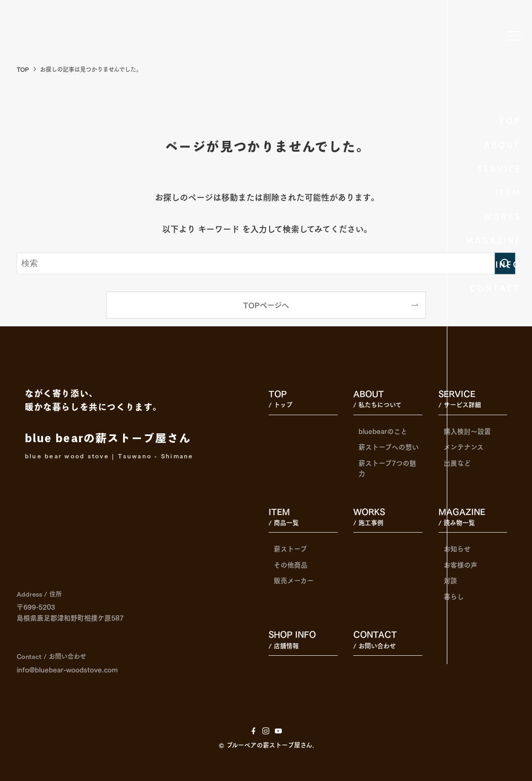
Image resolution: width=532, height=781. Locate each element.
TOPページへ (266, 305)
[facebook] (254, 731)
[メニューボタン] (514, 36)
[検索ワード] (266, 263)
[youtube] (278, 731)
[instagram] (266, 731)
